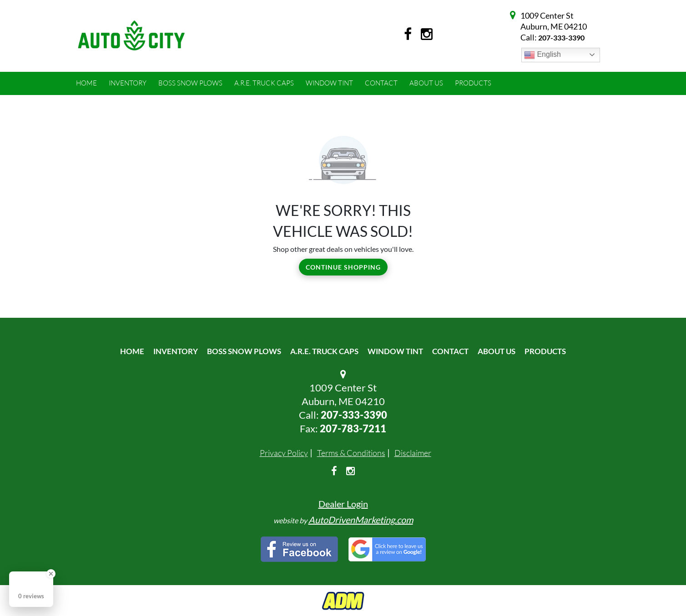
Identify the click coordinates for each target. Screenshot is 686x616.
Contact (450, 351)
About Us (497, 351)
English (542, 55)
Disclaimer (413, 453)
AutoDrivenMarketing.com (361, 520)
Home (132, 351)
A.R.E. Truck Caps (324, 351)
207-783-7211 (353, 428)
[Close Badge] (51, 574)
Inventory (176, 351)
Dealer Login (343, 504)
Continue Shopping (343, 267)
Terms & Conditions (351, 453)
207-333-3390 (561, 38)
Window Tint (395, 351)
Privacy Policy (284, 453)
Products (545, 351)
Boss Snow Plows (244, 351)
